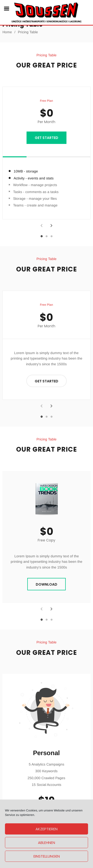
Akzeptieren (46, 829)
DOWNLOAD (46, 584)
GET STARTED (46, 138)
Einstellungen (47, 856)
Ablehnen (46, 843)
